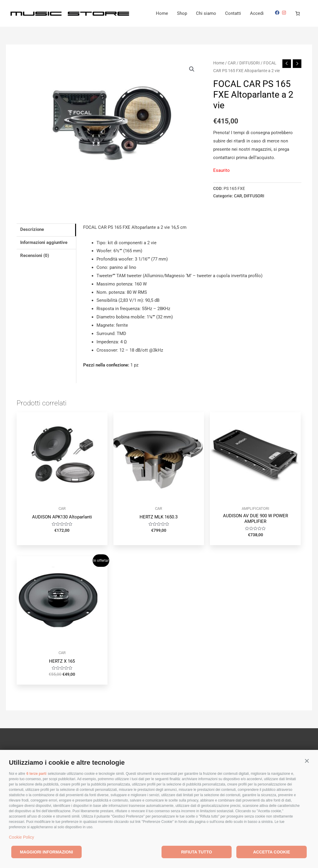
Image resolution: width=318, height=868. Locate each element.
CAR (232, 63)
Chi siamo (206, 13)
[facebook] (278, 13)
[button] (307, 761)
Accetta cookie (271, 852)
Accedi (257, 13)
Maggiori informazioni (46, 852)
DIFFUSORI (250, 63)
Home (162, 13)
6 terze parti (36, 774)
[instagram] (285, 13)
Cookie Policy (22, 837)
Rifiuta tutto (197, 852)
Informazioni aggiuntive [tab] (44, 242)
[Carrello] (298, 13)
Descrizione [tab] (32, 229)
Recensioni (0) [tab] (35, 256)
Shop (182, 13)
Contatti (233, 13)
